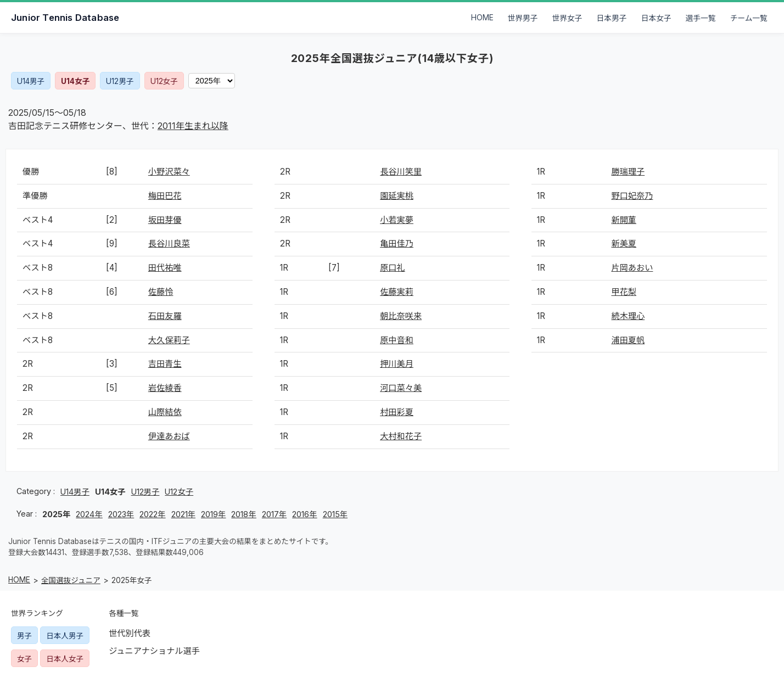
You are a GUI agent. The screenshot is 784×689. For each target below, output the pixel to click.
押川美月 (397, 364)
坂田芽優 (165, 220)
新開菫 (624, 220)
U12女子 (164, 81)
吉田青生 (165, 364)
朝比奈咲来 (401, 316)
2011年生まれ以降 (193, 126)
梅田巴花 (165, 196)
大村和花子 (401, 436)
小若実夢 (397, 220)
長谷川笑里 (401, 172)
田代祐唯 (165, 268)
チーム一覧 (749, 18)
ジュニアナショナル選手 (154, 651)
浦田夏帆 (628, 340)
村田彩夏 (397, 412)
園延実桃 (397, 196)
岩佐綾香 (165, 388)
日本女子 (656, 18)
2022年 (152, 514)
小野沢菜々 (169, 172)
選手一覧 (701, 18)
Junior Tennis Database (65, 18)
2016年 (304, 514)
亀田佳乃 (397, 243)
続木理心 (628, 316)
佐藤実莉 (397, 292)
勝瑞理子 (628, 172)
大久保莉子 (169, 340)
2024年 (89, 514)
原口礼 (393, 268)
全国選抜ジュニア (71, 580)
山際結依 (165, 412)
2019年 (213, 514)
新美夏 (624, 243)
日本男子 (612, 18)
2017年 (274, 514)
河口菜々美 (401, 388)
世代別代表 (130, 633)
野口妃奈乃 (632, 196)
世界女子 (567, 18)
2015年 (335, 514)
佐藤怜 (161, 292)
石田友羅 (165, 316)
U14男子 (31, 81)
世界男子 (523, 18)
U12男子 (120, 81)
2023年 (121, 514)
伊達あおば (169, 436)
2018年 (243, 514)
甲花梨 (624, 292)
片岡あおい (632, 268)
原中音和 (397, 340)
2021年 (183, 514)
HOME (482, 18)
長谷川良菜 (169, 243)
